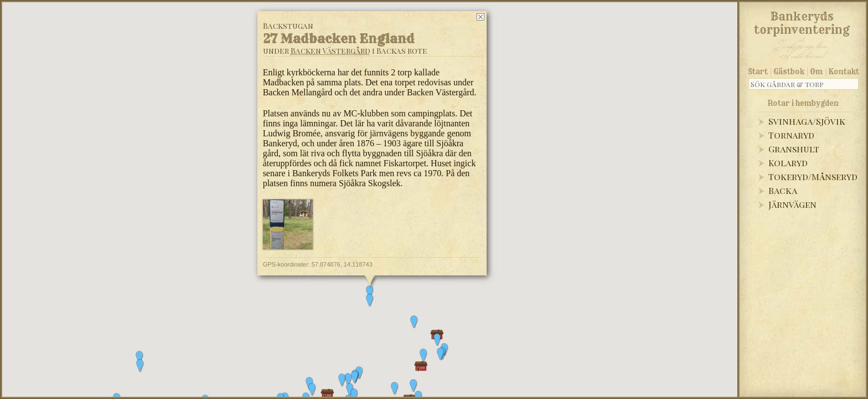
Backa (783, 190)
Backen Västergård (330, 51)
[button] (139, 357)
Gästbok (789, 71)
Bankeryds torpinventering (802, 21)
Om (816, 71)
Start (758, 71)
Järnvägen (792, 204)
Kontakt (844, 71)
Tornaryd (791, 135)
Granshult (794, 149)
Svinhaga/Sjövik (807, 121)
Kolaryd (788, 163)
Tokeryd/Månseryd (813, 177)
